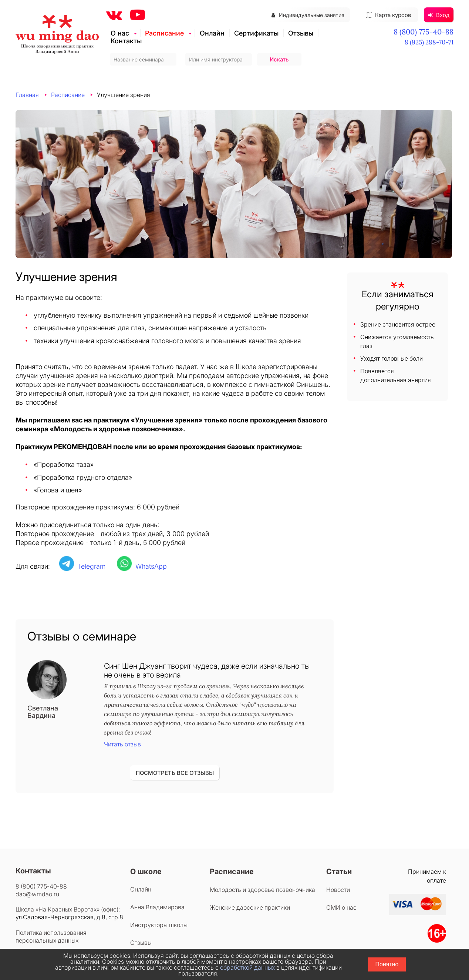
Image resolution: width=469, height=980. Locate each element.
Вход (439, 15)
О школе (146, 872)
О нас (120, 33)
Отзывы (301, 33)
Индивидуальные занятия (308, 15)
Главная (27, 95)
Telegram (92, 566)
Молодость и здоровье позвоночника (262, 890)
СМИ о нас (341, 907)
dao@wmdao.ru (37, 894)
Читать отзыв (122, 744)
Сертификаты (256, 33)
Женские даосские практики (250, 907)
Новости (338, 890)
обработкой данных (247, 967)
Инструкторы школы (159, 925)
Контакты (126, 41)
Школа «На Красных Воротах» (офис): (68, 909)
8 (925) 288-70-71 (429, 42)
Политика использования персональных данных (51, 936)
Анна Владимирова (157, 907)
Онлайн (212, 33)
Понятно (387, 964)
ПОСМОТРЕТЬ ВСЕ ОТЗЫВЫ (175, 773)
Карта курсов (388, 15)
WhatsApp (151, 566)
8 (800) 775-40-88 (424, 32)
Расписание (164, 33)
